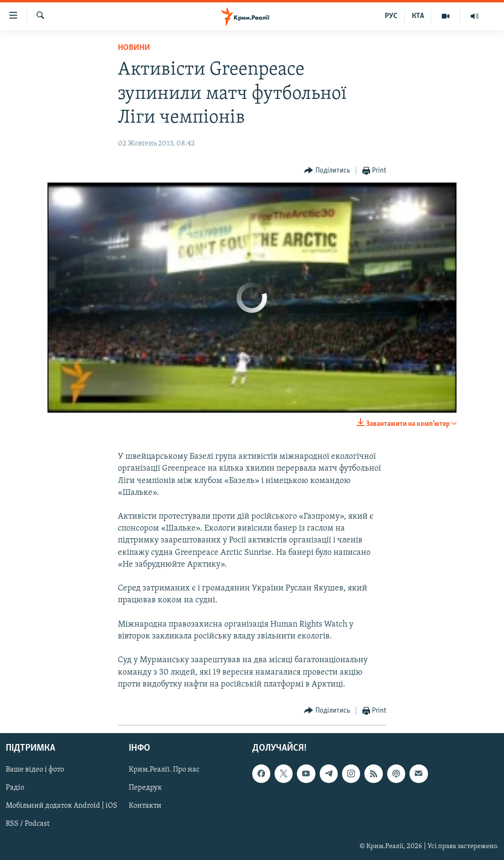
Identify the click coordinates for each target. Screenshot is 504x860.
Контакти (145, 806)
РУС (391, 16)
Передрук (145, 788)
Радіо (15, 788)
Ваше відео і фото (35, 770)
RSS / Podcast (28, 824)
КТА (418, 16)
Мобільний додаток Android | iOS (62, 806)
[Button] (327, 171)
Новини (134, 48)
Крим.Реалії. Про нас (164, 770)
